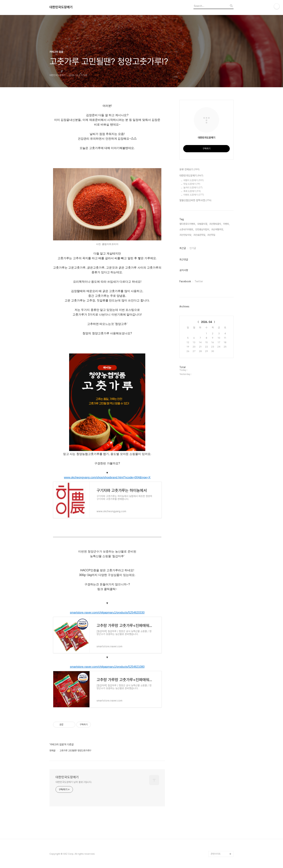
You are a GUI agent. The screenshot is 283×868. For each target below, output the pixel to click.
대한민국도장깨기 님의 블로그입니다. (74, 782)
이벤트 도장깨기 (194, 195)
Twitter (199, 281)
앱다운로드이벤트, (188, 224)
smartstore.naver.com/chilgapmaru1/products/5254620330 (107, 613)
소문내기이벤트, (187, 229)
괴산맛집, (211, 235)
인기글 (193, 248)
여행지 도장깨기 (193, 180)
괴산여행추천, (217, 229)
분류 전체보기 (189, 170)
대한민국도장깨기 (61, 7)
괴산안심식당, (186, 235)
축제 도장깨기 (192, 191)
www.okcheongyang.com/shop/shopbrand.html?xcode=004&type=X (107, 477)
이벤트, (226, 224)
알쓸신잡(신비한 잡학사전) (195, 200)
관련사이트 (216, 854)
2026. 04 (207, 322)
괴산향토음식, (215, 224)
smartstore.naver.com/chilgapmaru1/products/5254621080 (107, 667)
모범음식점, (203, 224)
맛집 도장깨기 (192, 184)
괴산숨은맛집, (200, 235)
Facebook (185, 281)
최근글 (183, 248)
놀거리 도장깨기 (193, 188)
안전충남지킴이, (203, 229)
